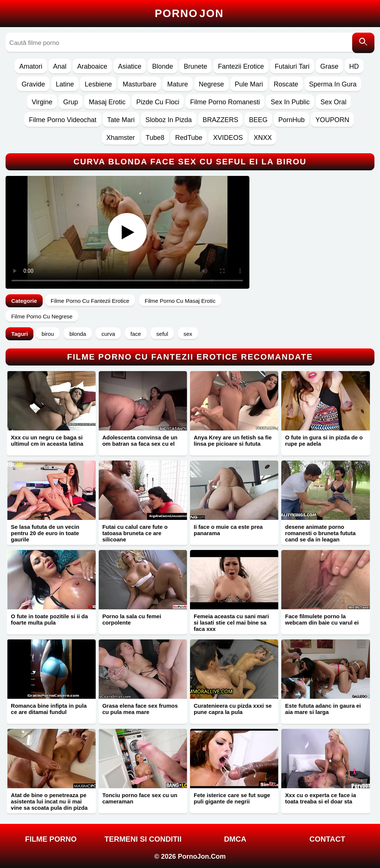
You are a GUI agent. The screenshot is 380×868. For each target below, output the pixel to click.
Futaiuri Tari (292, 66)
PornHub (291, 120)
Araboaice (92, 66)
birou (48, 334)
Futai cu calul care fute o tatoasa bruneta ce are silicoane (135, 533)
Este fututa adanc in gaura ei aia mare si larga (323, 709)
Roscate (286, 84)
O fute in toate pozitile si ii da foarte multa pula (49, 619)
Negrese (212, 84)
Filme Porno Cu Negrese (42, 316)
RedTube (189, 138)
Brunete (195, 66)
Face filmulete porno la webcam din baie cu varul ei (322, 619)
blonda (78, 334)
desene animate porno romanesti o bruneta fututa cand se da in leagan (320, 533)
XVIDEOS (228, 138)
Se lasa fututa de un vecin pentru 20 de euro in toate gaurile (45, 533)
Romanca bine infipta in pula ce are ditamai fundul (49, 709)
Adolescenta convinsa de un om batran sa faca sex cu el (140, 440)
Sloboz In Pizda (169, 120)
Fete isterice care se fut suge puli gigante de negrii (232, 798)
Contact (327, 839)
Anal (60, 66)
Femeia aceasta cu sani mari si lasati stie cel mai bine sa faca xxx (231, 623)
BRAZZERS (220, 120)
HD (354, 66)
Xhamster (121, 138)
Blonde (163, 66)
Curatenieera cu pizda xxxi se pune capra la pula (233, 709)
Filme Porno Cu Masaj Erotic (180, 301)
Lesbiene (98, 84)
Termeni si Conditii (143, 839)
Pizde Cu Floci (158, 102)
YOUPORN (332, 120)
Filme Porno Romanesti (225, 102)
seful (162, 334)
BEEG (258, 120)
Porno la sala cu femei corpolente (132, 619)
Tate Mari (121, 120)
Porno (189, 13)
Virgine (42, 102)
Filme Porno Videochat (63, 120)
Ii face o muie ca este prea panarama (228, 530)
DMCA (235, 839)
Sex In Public (290, 102)
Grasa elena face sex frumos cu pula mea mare (140, 709)
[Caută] (363, 43)
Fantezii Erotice (241, 66)
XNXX (263, 138)
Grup (71, 102)
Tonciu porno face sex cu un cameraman (140, 798)
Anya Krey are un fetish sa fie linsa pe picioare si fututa (233, 440)
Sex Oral (333, 102)
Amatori (31, 66)
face (136, 334)
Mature (177, 84)
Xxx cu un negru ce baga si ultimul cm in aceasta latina (47, 440)
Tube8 (155, 138)
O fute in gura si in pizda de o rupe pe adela (324, 440)
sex (188, 334)
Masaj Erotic (107, 102)
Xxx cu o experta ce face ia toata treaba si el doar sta (320, 798)
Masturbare (139, 84)
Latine (65, 84)
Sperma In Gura (333, 84)
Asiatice (130, 66)
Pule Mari (249, 84)
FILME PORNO (51, 839)
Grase (329, 66)
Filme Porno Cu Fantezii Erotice (90, 301)
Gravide (33, 84)
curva (108, 334)
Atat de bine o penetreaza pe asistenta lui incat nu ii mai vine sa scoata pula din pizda (49, 801)
